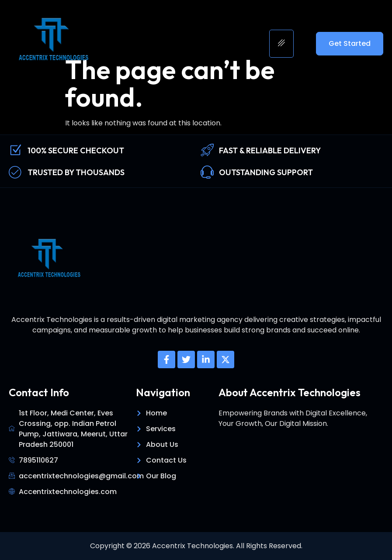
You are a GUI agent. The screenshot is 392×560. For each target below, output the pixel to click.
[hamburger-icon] (281, 44)
